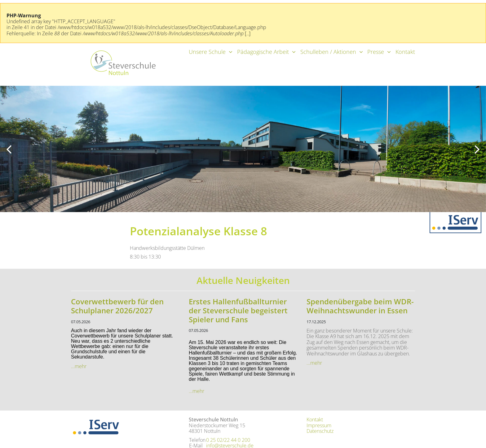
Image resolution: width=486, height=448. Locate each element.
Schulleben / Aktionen (328, 52)
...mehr (79, 366)
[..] (248, 33)
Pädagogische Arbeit (263, 52)
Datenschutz (320, 431)
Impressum (319, 425)
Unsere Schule (207, 52)
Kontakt (405, 52)
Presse (376, 52)
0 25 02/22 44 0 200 (228, 440)
